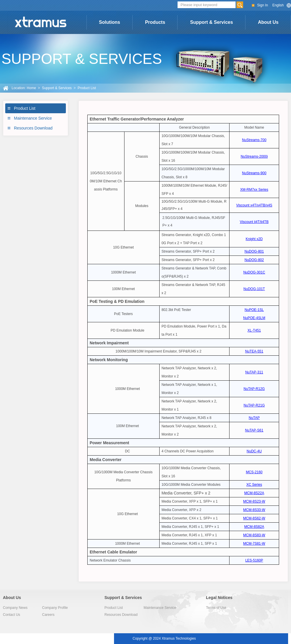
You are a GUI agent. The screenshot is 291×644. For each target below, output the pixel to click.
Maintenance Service (33, 118)
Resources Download (33, 128)
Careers (48, 615)
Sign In (262, 5)
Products (155, 22)
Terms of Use (216, 608)
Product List (25, 108)
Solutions (110, 22)
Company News (15, 608)
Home (31, 88)
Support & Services (212, 22)
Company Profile (55, 608)
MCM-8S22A (254, 493)
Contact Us (11, 615)
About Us (268, 22)
